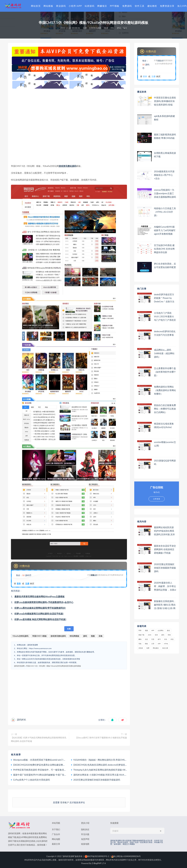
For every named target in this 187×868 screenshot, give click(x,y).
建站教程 (152, 6)
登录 (19, 583)
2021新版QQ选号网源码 (165, 462)
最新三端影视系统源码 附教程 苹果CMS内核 (165, 136)
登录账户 (65, 802)
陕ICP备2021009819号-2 (97, 856)
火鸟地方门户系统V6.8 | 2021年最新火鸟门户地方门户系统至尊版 (165, 316)
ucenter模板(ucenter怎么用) (165, 444)
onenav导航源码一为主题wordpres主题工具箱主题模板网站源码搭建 (165, 193)
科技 (172, 639)
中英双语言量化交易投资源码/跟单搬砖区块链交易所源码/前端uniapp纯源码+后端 (165, 101)
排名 (166, 639)
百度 (153, 639)
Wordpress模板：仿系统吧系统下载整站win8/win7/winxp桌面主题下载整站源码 (52, 760)
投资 (156, 635)
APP (153, 630)
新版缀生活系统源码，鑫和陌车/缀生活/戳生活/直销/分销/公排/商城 (165, 605)
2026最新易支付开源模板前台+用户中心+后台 (164, 175)
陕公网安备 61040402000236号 (126, 856)
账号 (159, 639)
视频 (93, 636)
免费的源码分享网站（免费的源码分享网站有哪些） (165, 390)
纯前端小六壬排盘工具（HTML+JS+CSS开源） (165, 212)
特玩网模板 (74, 636)
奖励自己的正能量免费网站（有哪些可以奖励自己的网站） (165, 409)
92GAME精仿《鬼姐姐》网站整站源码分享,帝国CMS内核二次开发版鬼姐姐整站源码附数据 (118, 760)
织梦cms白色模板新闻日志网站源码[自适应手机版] (39, 614)
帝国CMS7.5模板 (39, 636)
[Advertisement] (69, 126)
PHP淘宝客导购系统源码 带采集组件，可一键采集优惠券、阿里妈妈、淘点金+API (53, 770)
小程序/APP (75, 6)
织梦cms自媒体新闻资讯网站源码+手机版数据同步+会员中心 (44, 602)
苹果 (140, 630)
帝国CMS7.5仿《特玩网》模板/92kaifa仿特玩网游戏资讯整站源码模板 (54, 666)
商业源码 (61, 6)
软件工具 (140, 6)
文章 (153, 644)
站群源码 (90, 6)
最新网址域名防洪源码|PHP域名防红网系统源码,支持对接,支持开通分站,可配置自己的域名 (164, 531)
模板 (146, 644)
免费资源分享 (167, 6)
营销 (169, 635)
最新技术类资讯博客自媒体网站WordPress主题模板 (40, 596)
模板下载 (141, 635)
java (150, 635)
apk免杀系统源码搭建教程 (164, 118)
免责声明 (85, 839)
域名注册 (165, 648)
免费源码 (127, 6)
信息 (146, 639)
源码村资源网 (19, 666)
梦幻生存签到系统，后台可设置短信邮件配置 (165, 265)
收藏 (69, 629)
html (166, 644)
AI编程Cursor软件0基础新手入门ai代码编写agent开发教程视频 (165, 230)
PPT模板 (115, 6)
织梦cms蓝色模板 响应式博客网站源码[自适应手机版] (40, 619)
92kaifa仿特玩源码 (20, 636)
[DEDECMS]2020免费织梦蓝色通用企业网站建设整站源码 (41, 765)
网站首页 (36, 6)
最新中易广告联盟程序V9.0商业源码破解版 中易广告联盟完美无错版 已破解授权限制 (54, 775)
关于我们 (56, 829)
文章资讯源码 (95, 28)
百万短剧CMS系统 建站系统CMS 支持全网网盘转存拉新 (164, 249)
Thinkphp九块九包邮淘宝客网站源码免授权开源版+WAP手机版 (104, 770)
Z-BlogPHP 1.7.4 (99, 863)
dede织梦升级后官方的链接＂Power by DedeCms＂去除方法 (164, 298)
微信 (168, 630)
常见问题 (85, 834)
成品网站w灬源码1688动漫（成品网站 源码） (164, 353)
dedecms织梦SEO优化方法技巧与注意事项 (165, 333)
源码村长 (21, 720)
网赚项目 (102, 6)
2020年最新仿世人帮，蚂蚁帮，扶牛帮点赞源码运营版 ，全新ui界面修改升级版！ (165, 586)
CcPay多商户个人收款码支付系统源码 (31, 780)
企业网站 (161, 630)
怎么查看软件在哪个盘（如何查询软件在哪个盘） (165, 372)
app (159, 644)
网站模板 (48, 6)
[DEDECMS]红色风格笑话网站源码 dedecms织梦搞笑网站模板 (104, 765)
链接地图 (85, 844)
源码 (85, 636)
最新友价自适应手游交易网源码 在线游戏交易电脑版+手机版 (165, 549)
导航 (140, 644)
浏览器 (141, 648)
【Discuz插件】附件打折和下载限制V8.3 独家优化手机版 (101, 738)
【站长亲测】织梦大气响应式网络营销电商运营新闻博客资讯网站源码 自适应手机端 (39, 739)
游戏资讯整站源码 (67, 166)
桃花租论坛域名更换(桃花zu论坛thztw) (164, 425)
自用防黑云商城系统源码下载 (165, 155)
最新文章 (56, 844)
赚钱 (140, 639)
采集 (101, 636)
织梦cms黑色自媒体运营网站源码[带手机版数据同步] (40, 608)
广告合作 (56, 834)
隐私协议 (85, 829)
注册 (27, 583)
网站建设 (156, 648)
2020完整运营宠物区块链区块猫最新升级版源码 (97, 780)
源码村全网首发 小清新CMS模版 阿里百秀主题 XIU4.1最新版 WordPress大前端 (112, 775)
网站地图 (56, 839)
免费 (148, 648)
